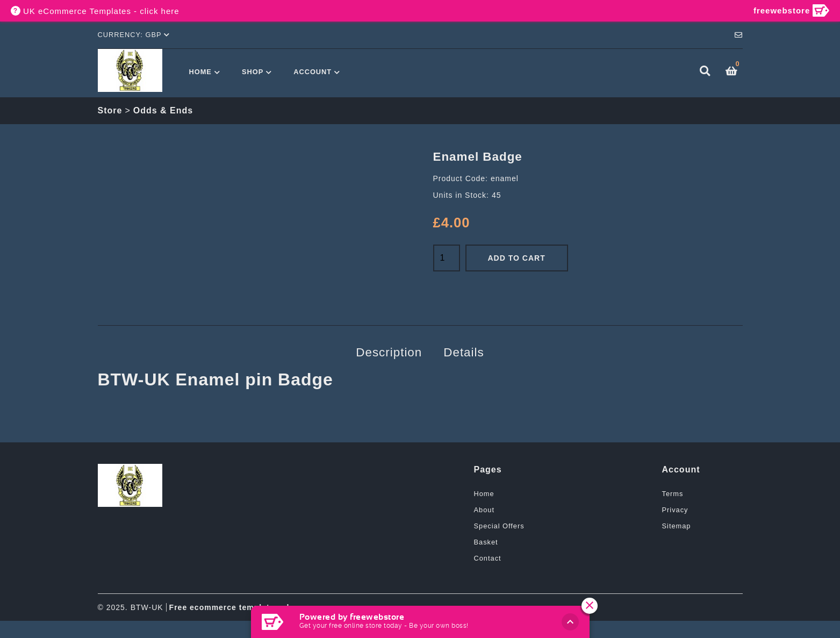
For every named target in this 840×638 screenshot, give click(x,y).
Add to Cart (517, 258)
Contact (488, 558)
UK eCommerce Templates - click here (101, 11)
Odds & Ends (163, 110)
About (484, 510)
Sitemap (677, 526)
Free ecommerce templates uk (231, 607)
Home (200, 72)
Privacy (675, 510)
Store (110, 110)
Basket (486, 542)
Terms (673, 494)
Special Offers (499, 526)
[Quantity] (447, 258)
